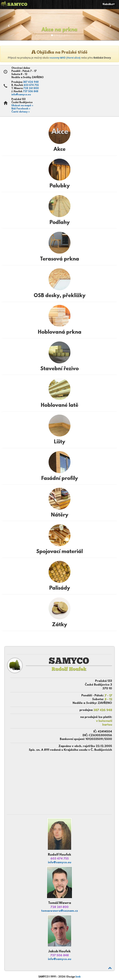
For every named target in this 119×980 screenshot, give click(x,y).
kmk (78, 977)
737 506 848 (31, 92)
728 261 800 (31, 88)
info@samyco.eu (21, 95)
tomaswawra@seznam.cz (60, 911)
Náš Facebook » (21, 109)
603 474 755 (31, 85)
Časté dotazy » (21, 112)
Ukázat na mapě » (22, 106)
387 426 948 (31, 82)
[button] (9, 24)
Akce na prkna (59, 30)
